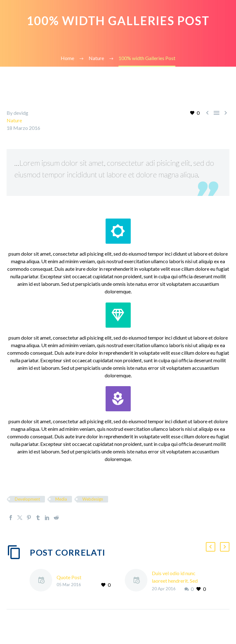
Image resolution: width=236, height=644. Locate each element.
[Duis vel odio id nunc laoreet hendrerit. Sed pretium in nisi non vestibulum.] (138, 581)
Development (27, 499)
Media (61, 499)
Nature (14, 120)
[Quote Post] (43, 581)
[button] (211, 547)
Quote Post (69, 577)
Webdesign (93, 499)
